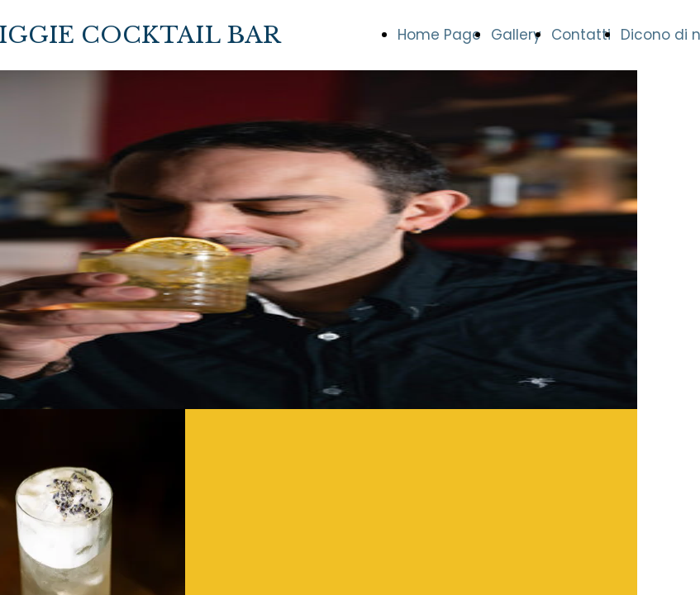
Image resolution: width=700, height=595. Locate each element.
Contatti (581, 35)
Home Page (439, 35)
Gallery (516, 35)
